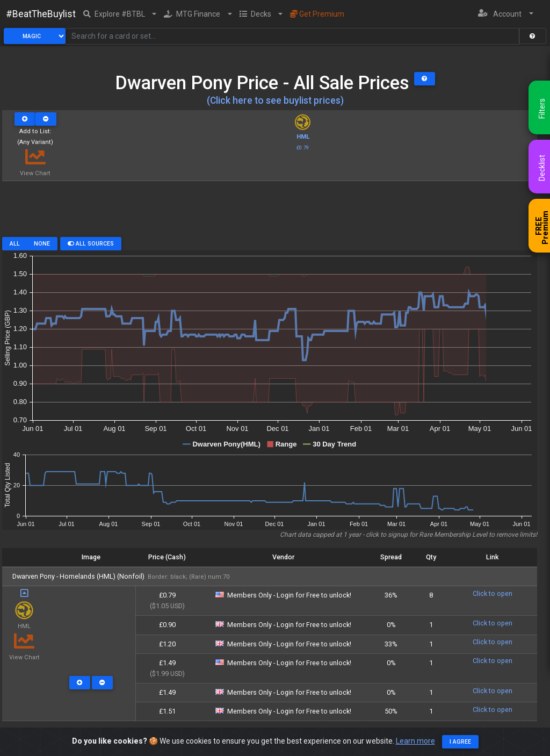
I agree (460, 742)
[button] (120, 14)
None (42, 244)
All (15, 244)
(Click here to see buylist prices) (275, 100)
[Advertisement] (270, 213)
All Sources (91, 244)
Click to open (493, 593)
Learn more (415, 741)
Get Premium (317, 14)
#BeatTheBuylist (41, 14)
